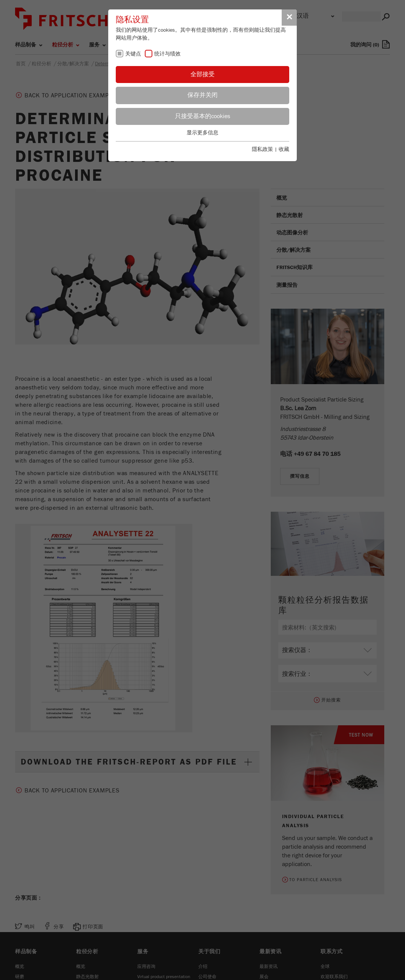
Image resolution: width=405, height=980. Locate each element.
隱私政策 (262, 149)
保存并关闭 (202, 95)
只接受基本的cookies (202, 116)
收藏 (284, 149)
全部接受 (202, 74)
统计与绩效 (167, 54)
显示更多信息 (202, 133)
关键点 (133, 54)
